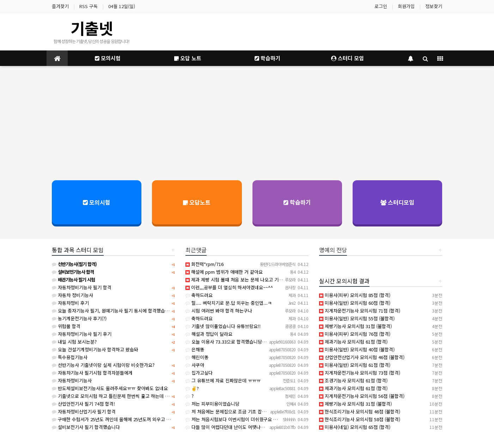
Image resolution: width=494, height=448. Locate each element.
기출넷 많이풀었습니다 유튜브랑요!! (223, 326)
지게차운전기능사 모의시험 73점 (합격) (360, 373)
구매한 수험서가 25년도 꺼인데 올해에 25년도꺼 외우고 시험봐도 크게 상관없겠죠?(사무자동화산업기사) (155, 419)
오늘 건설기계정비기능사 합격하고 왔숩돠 (95, 349)
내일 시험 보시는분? (74, 342)
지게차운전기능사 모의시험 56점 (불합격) (362, 396)
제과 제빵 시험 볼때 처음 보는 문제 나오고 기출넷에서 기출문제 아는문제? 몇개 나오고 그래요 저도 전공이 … (294, 280)
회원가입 (406, 6)
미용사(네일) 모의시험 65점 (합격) (355, 427)
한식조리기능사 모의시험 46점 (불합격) (360, 411)
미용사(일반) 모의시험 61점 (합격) (355, 365)
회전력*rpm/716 (205, 264)
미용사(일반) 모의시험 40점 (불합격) (357, 349)
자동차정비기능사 (72, 380)
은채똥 (195, 349)
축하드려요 (199, 295)
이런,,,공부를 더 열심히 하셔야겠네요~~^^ (229, 287)
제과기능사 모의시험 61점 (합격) (353, 342)
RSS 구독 (89, 6)
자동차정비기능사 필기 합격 (82, 287)
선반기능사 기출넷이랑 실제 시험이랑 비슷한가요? (103, 365)
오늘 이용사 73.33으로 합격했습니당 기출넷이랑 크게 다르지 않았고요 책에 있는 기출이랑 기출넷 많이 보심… (294, 342)
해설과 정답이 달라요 (209, 334)
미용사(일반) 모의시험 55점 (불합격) (357, 318)
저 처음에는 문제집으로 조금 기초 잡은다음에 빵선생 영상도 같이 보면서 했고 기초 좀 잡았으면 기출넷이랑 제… (297, 411)
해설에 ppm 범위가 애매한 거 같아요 (224, 272)
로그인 (381, 6)
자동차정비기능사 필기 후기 (82, 334)
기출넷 (92, 28)
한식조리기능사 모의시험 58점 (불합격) (360, 419)
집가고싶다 (199, 373)
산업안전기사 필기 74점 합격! (83, 404)
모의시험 (108, 58)
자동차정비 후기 (70, 303)
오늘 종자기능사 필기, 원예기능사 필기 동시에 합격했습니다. (113, 311)
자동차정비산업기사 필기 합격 (84, 411)
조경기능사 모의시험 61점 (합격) (353, 380)
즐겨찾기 (60, 6)
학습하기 (267, 58)
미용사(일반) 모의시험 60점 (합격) (355, 303)
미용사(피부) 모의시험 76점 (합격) (355, 334)
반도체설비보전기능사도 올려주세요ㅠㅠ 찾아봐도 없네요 (110, 388)
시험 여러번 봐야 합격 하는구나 (219, 311)
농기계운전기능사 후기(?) (79, 318)
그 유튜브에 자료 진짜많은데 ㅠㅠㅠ (223, 380)
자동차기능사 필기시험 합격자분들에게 (92, 373)
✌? (192, 388)
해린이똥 (197, 357)
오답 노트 (188, 58)
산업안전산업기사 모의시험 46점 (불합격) (362, 357)
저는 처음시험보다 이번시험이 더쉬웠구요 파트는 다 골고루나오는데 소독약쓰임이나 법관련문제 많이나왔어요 (294, 419)
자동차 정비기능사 (72, 295)
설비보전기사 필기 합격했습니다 (86, 427)
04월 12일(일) (122, 6)
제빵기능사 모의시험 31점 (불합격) (355, 326)
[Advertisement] (247, 122)
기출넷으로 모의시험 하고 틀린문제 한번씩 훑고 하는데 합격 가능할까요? (125, 396)
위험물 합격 (66, 326)
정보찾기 (434, 6)
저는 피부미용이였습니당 (212, 404)
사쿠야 (195, 365)
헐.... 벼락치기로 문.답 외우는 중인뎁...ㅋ (229, 303)
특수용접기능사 (70, 357)
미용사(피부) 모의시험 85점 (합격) (355, 295)
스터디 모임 (347, 58)
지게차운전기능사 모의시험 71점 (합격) (360, 311)
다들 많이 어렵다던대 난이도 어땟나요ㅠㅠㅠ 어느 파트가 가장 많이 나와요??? (264, 427)
